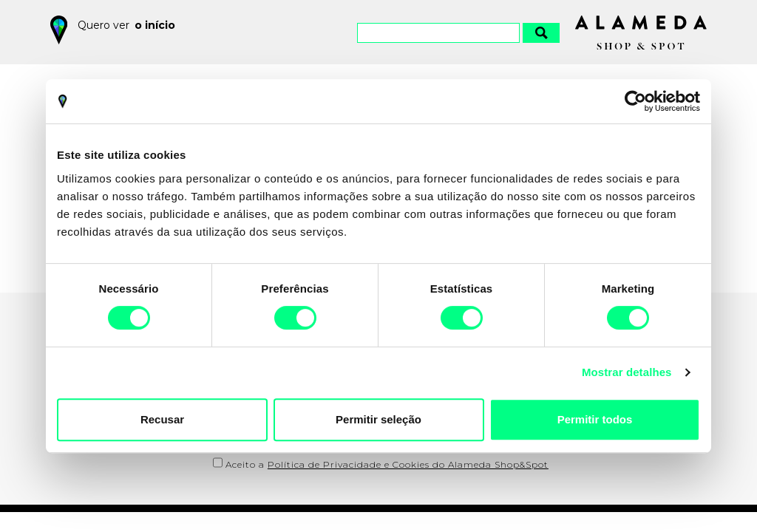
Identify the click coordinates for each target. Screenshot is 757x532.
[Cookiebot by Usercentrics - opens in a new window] (635, 101)
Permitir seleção (378, 419)
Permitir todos (595, 419)
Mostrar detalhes (627, 372)
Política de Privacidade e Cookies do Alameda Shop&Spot (408, 464)
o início (155, 25)
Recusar (162, 419)
